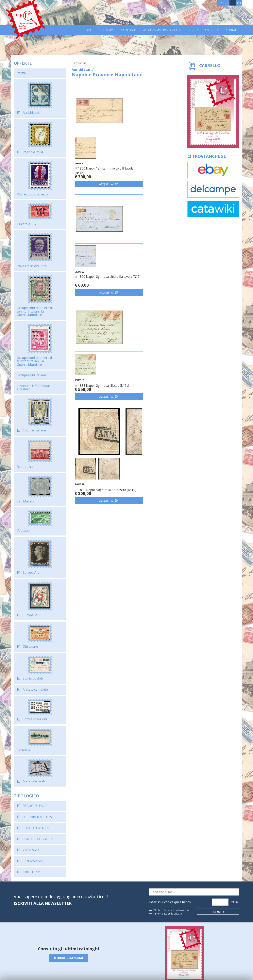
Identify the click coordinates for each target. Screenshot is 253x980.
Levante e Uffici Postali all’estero (34, 368)
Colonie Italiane (34, 410)
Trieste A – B (26, 204)
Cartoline (24, 730)
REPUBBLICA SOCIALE (39, 797)
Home (88, 30)
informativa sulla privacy (168, 894)
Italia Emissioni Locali (33, 246)
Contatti (232, 30)
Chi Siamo (106, 30)
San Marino (25, 481)
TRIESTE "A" (32, 852)
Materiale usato (34, 761)
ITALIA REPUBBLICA (38, 819)
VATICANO (31, 830)
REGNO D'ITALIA (35, 786)
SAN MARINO (33, 841)
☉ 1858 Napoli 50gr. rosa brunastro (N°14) (148, 248)
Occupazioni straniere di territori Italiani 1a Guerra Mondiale (35, 291)
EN (239, 3)
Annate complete (35, 670)
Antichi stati (31, 93)
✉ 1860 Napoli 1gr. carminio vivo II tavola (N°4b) (99, 144)
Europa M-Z (32, 595)
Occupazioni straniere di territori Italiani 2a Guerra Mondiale (35, 341)
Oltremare (30, 627)
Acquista (99, 161)
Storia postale (33, 659)
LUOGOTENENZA (36, 808)
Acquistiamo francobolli (161, 30)
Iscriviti (218, 892)
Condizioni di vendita (203, 30)
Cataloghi (128, 30)
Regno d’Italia (33, 132)
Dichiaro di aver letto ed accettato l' (171, 892)
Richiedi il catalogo (69, 938)
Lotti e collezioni (35, 699)
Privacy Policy (69, 972)
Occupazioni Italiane (32, 355)
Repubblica (25, 447)
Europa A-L (31, 553)
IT (233, 3)
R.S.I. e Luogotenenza (33, 174)
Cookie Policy (87, 972)
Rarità (21, 53)
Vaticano (23, 511)
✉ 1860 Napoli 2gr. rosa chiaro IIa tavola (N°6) (152, 144)
